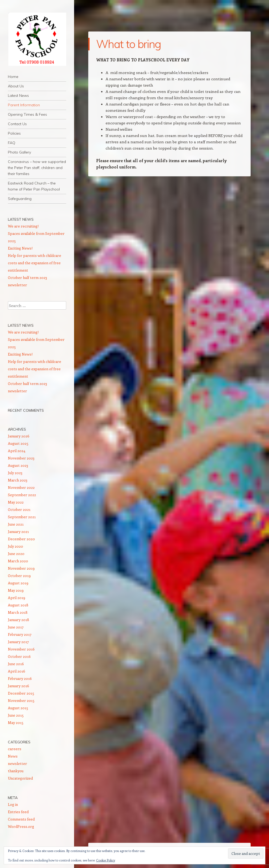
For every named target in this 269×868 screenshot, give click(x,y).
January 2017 (18, 642)
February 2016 (20, 678)
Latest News (18, 96)
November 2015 (21, 700)
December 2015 (21, 693)
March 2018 (18, 612)
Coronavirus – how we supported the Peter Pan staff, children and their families (37, 168)
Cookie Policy (106, 860)
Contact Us (17, 124)
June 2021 (16, 524)
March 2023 (18, 480)
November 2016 (21, 649)
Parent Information (24, 105)
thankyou (16, 771)
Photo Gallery (19, 152)
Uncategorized (20, 778)
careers (15, 749)
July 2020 (15, 546)
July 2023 (15, 473)
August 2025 (18, 443)
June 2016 (16, 664)
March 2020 (18, 561)
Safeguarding (20, 199)
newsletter (17, 763)
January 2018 (19, 620)
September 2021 (22, 517)
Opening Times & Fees (27, 114)
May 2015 (16, 723)
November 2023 (21, 458)
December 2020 (21, 539)
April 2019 (17, 598)
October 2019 (19, 576)
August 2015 (18, 708)
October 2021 (19, 509)
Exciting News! (20, 248)
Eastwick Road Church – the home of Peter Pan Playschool (34, 186)
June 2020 (16, 554)
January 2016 (19, 686)
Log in (13, 804)
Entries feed (18, 812)
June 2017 (16, 627)
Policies (14, 133)
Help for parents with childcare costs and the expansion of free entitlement (35, 263)
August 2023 (18, 465)
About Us (16, 86)
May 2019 (16, 590)
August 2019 (18, 583)
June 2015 (16, 715)
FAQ (12, 143)
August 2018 (18, 605)
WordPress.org (21, 826)
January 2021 (18, 531)
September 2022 (22, 495)
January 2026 (19, 436)
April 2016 (17, 671)
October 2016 (19, 656)
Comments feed (21, 819)
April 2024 (17, 451)
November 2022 (21, 487)
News (13, 756)
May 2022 (16, 502)
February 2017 (20, 634)
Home (13, 77)
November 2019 (21, 568)
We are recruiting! (23, 226)
